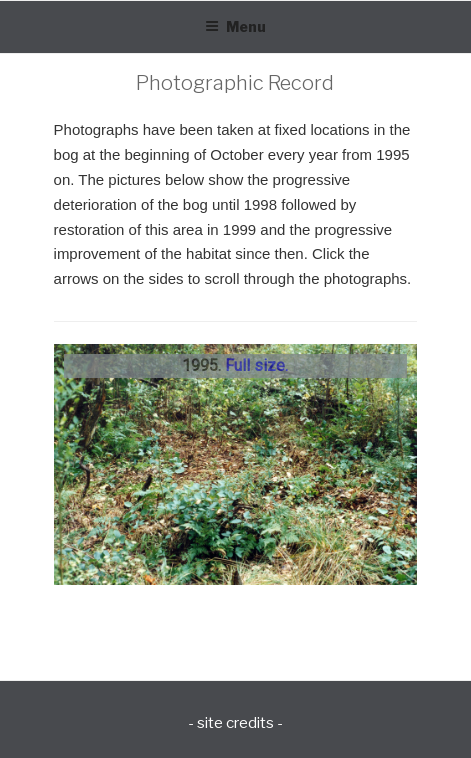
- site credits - (235, 723)
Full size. (256, 365)
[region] (236, 464)
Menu (235, 26)
